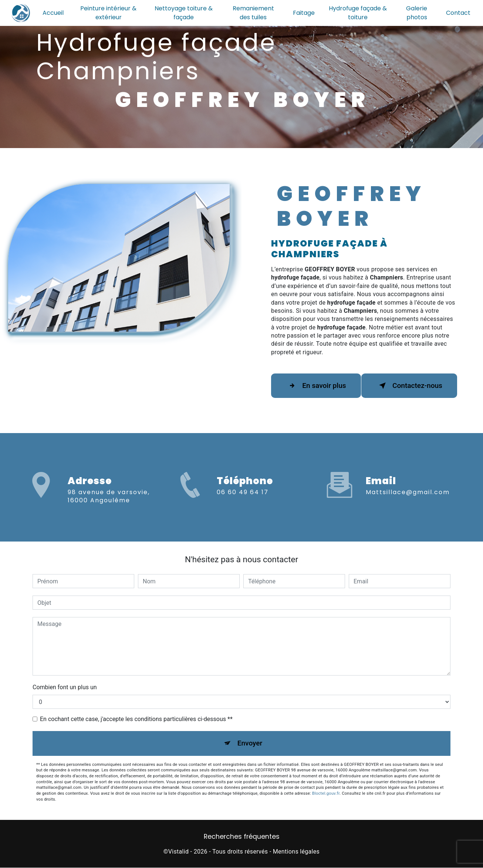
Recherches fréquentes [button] (242, 837)
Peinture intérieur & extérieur (109, 13)
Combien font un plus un (65, 687)
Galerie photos (417, 13)
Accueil (53, 13)
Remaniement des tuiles (253, 13)
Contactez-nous (409, 386)
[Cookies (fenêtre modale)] (2, 864)
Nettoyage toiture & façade (184, 13)
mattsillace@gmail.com (408, 485)
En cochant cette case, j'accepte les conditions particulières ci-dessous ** (136, 719)
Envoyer (250, 743)
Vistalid (179, 852)
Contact (458, 13)
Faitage (304, 13)
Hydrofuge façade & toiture (358, 13)
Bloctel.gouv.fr (326, 794)
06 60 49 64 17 (243, 499)
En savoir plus (316, 386)
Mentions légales (296, 852)
